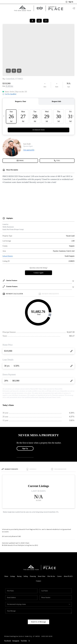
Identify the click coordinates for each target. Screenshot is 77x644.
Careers (59, 560)
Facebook (8, 624)
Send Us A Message (38, 605)
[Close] (72, 625)
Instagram (16, 624)
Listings (13, 560)
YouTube (24, 624)
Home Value (42, 560)
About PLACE (68, 560)
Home (6, 560)
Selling (26, 560)
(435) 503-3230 (47, 620)
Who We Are (51, 560)
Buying (19, 560)
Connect (39, 564)
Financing (33, 560)
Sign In (69, 2)
